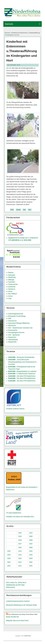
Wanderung (12, 277)
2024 (9, 555)
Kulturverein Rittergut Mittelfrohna (19, 323)
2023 (9, 558)
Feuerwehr (12, 282)
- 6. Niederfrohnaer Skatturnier (22, 374)
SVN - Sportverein (14, 335)
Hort (30, 210)
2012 (20, 562)
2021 (9, 566)
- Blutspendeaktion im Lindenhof (22, 371)
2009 (31, 536)
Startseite (7, 33)
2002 (31, 562)
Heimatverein (12, 321)
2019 (20, 536)
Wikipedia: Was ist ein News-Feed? (17, 621)
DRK (10, 318)
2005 (31, 551)
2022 (9, 562)
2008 (31, 540)
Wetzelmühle (12, 342)
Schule (18, 210)
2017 (20, 544)
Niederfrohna (28, 636)
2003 (31, 558)
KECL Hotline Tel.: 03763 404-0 (16, 583)
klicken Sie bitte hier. (13, 617)
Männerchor (12, 326)
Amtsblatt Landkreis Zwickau (15, 409)
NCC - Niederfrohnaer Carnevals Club (20, 328)
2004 (31, 555)
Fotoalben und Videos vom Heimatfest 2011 (20, 517)
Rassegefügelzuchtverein (16, 333)
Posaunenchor (13, 330)
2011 (20, 566)
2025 (9, 551)
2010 (31, 533)
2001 (31, 566)
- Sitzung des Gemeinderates (21, 357)
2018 (20, 540)
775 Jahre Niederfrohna (14, 513)
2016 (20, 548)
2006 (31, 548)
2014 (20, 555)
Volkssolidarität (13, 340)
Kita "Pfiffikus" (13, 294)
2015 (20, 551)
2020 (20, 533)
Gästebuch (12, 289)
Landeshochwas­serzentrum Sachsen (18, 601)
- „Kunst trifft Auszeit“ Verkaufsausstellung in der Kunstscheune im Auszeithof (22, 362)
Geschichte (12, 287)
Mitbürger (11, 280)
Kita (24, 210)
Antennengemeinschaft (16, 314)
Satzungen (12, 275)
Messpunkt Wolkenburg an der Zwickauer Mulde (21, 605)
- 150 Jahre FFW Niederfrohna (22, 376)
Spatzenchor (12, 337)
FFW (12, 210)
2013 (20, 558)
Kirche (10, 291)
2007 (31, 544)
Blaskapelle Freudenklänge (17, 316)
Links (10, 298)
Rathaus (11, 273)
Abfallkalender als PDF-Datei (15, 585)
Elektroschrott (10, 587)
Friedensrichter (13, 284)
